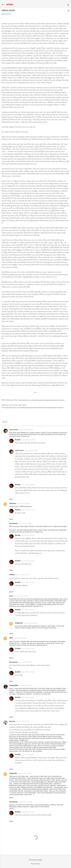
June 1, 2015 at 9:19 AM (28, 649)
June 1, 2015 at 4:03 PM (25, 686)
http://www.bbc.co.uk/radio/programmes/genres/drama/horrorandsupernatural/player (35, 408)
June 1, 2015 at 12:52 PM (28, 672)
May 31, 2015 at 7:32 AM (23, 504)
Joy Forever (14, 430)
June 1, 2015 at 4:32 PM (28, 697)
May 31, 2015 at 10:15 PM (20, 596)
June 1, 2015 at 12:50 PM (25, 662)
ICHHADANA (14, 685)
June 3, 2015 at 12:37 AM (30, 623)
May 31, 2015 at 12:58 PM (25, 524)
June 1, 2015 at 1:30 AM (31, 451)
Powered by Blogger (36, 860)
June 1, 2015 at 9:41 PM (22, 721)
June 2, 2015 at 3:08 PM (28, 755)
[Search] (68, 5)
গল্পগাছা (5, 422)
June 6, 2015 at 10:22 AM (28, 812)
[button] (68, 11)
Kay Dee (12, 721)
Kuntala (18, 440)
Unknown (13, 503)
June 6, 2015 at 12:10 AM (25, 802)
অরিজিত (12, 575)
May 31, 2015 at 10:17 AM (28, 510)
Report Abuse (36, 864)
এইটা (47, 456)
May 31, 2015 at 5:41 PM (22, 575)
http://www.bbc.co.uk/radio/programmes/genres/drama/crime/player (42, 400)
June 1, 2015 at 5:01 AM (28, 610)
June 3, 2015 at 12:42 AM (24, 773)
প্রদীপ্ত (11, 638)
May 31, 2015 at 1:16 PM (28, 535)
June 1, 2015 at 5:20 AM (20, 638)
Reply (11, 499)
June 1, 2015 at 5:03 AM (28, 485)
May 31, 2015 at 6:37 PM (28, 582)
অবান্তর (10, 5)
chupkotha (19, 623)
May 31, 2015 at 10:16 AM (28, 440)
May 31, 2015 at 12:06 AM (26, 430)
